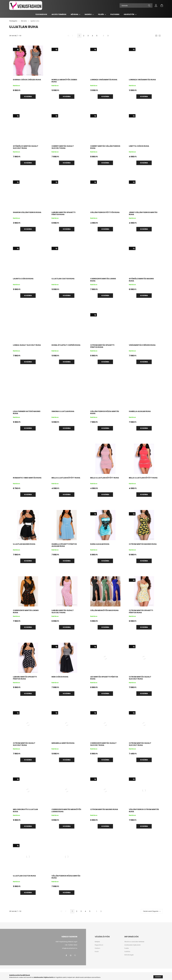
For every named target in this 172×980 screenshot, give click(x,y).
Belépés (97, 942)
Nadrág (88, 14)
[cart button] (162, 5)
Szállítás (127, 952)
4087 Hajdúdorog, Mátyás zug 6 (66, 942)
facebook (66, 955)
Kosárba (28, 96)
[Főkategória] (13, 21)
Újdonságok (41, 14)
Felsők (101, 14)
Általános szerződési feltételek (134, 942)
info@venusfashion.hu (70, 948)
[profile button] (156, 5)
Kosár (97, 952)
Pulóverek (115, 14)
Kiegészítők (129, 14)
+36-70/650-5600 (71, 945)
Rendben (158, 977)
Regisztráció (99, 945)
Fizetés (127, 948)
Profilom (97, 948)
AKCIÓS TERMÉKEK (59, 14)
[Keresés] (136, 5)
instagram (71, 955)
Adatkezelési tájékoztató (132, 945)
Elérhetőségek (129, 955)
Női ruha (75, 14)
